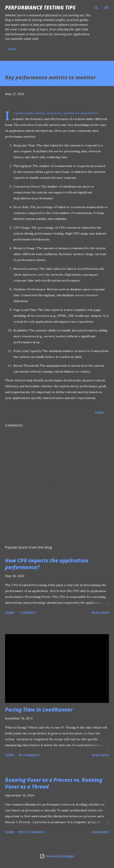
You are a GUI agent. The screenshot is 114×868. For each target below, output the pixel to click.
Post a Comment (32, 832)
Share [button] (99, 412)
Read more (100, 613)
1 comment (27, 613)
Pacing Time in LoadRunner (39, 710)
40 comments (29, 755)
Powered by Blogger (57, 856)
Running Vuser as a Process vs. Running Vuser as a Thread (54, 783)
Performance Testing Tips (40, 7)
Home (12, 49)
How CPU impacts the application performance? (47, 564)
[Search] (96, 8)
